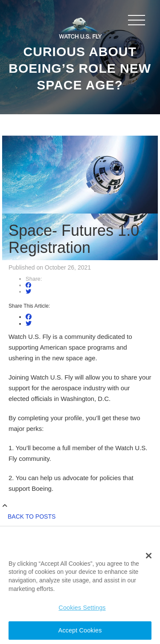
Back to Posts (32, 516)
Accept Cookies (80, 630)
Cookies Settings (82, 608)
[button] (149, 556)
